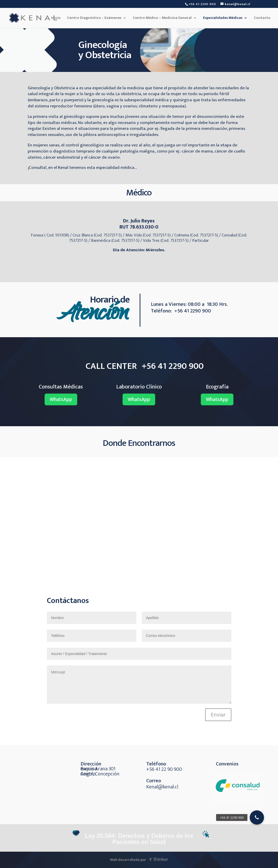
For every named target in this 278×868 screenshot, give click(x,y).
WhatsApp (61, 399)
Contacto (262, 18)
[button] (257, 817)
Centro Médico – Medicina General (162, 18)
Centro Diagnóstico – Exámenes (94, 18)
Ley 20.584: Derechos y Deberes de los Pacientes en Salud (139, 839)
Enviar (218, 715)
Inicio (56, 18)
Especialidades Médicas (223, 18)
